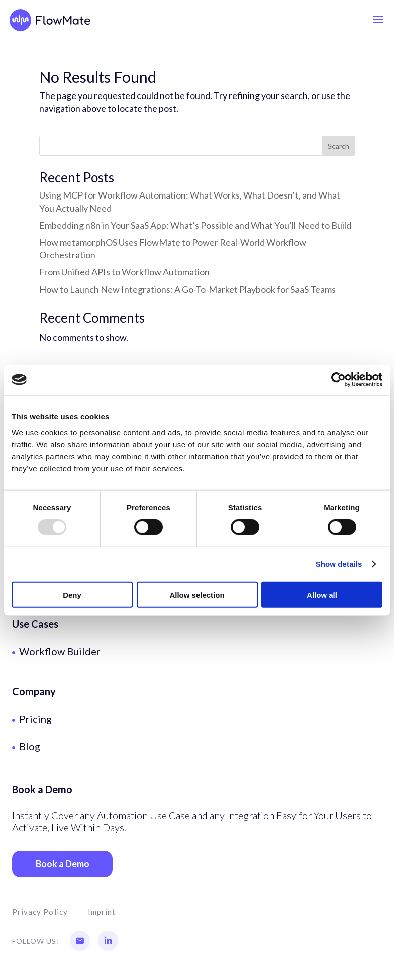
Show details (339, 564)
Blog (30, 746)
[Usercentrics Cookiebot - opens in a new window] (338, 380)
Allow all (322, 594)
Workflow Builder (60, 651)
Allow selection (197, 594)
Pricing (35, 719)
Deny (72, 594)
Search (338, 146)
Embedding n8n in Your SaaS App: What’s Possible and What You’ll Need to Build (195, 225)
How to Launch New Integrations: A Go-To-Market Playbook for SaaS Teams (187, 289)
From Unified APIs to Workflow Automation (124, 272)
